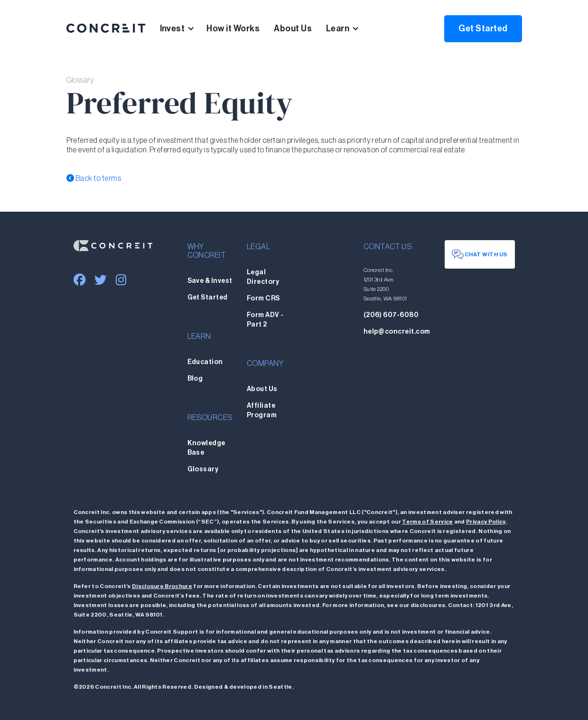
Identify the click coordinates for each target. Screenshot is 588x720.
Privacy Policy (486, 522)
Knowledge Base (206, 448)
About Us (293, 28)
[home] (106, 28)
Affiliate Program (262, 411)
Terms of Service (427, 522)
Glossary (203, 469)
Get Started (483, 28)
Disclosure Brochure (162, 586)
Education (205, 362)
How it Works (233, 28)
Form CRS (263, 299)
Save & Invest (210, 281)
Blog (195, 379)
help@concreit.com (397, 332)
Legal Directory (263, 277)
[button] (183, 28)
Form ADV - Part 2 (265, 320)
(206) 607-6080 (391, 315)
